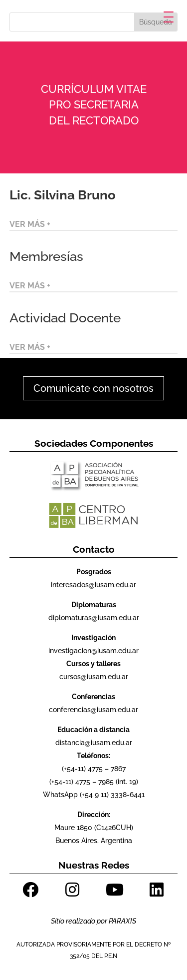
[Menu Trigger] (169, 16)
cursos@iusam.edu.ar (94, 677)
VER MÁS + (30, 224)
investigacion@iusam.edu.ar (93, 651)
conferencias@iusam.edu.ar (93, 710)
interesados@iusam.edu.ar (93, 585)
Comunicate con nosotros (93, 388)
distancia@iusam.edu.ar (94, 743)
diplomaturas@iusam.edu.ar (94, 618)
